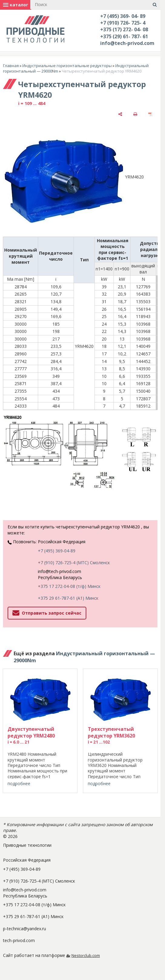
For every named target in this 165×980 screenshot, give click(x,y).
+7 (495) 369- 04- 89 (123, 16)
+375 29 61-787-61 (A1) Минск (68, 598)
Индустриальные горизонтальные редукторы (67, 66)
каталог (16, 5)
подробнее (19, 783)
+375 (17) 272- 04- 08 (124, 29)
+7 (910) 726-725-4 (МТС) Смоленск (74, 563)
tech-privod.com (19, 940)
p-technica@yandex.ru (25, 929)
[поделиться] (120, 114)
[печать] (135, 114)
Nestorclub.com (86, 956)
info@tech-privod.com (127, 43)
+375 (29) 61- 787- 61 (124, 36)
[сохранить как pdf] (150, 114)
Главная (11, 66)
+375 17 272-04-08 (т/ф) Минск (69, 586)
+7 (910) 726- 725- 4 (123, 23)
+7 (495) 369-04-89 (57, 551)
